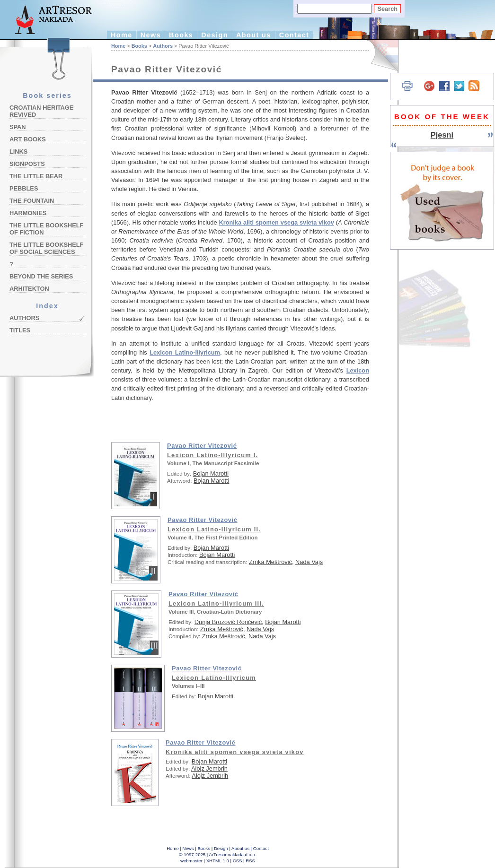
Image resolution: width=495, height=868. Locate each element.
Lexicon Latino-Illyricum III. (216, 603)
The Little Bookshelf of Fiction (46, 229)
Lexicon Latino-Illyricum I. (212, 455)
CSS (238, 861)
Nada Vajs (309, 562)
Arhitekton (29, 289)
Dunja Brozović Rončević (228, 622)
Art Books (28, 139)
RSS (250, 861)
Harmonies (28, 213)
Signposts (27, 164)
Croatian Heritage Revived (41, 111)
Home (122, 35)
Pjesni (442, 135)
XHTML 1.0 (218, 861)
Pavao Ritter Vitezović (202, 446)
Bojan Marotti (211, 473)
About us (254, 35)
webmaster (191, 861)
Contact (294, 35)
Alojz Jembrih (209, 768)
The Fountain (32, 201)
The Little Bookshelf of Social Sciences (46, 248)
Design (215, 35)
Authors (24, 318)
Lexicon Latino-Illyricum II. (214, 529)
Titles (20, 330)
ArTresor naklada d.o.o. (233, 855)
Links (18, 152)
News (151, 35)
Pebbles (24, 188)
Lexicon (358, 370)
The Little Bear (36, 176)
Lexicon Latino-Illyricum (185, 352)
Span (18, 127)
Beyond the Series (41, 276)
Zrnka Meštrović (270, 562)
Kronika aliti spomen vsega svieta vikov (276, 222)
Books (181, 35)
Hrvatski (379, 56)
